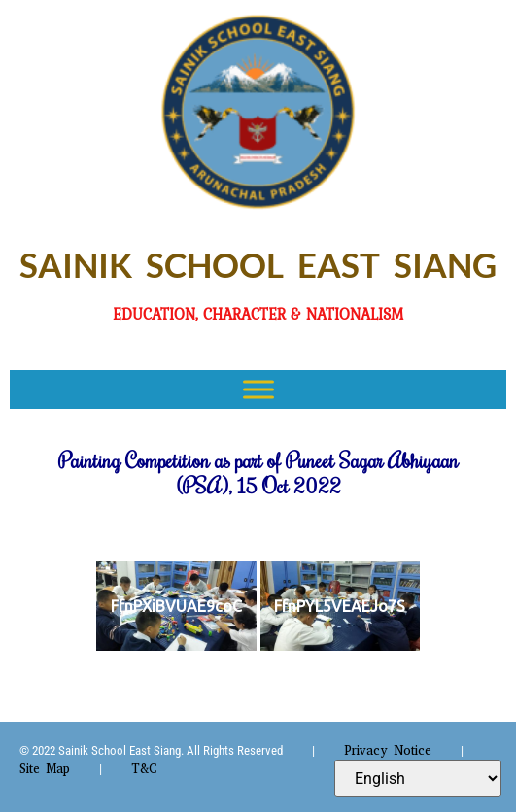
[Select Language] (418, 778)
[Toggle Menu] (258, 389)
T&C (144, 769)
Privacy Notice (388, 750)
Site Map (45, 769)
